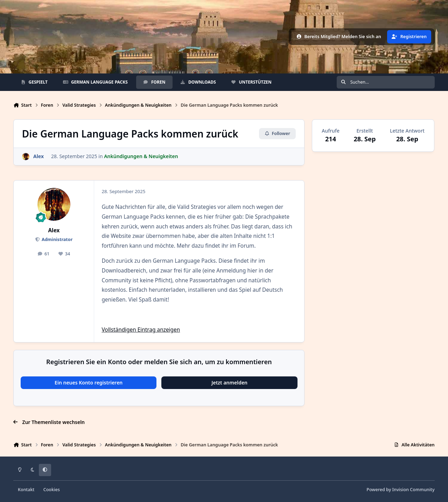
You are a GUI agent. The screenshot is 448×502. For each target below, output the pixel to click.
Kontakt (26, 490)
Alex (54, 230)
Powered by (400, 490)
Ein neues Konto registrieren (89, 383)
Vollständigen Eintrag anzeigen (141, 330)
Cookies (52, 490)
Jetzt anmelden (229, 383)
